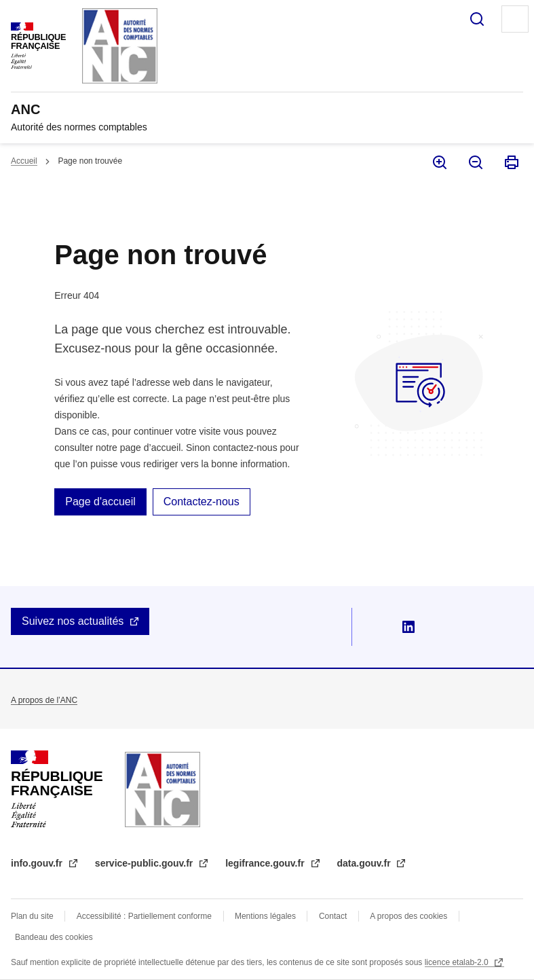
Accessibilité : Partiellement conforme (144, 916)
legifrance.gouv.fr (266, 863)
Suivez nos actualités (73, 621)
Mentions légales (265, 916)
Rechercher (477, 19)
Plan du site (32, 916)
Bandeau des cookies (54, 937)
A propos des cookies (408, 916)
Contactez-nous (202, 502)
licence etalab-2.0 (458, 962)
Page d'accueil (100, 502)
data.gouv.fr (365, 863)
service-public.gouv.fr (145, 863)
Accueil (24, 161)
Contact (333, 916)
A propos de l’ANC (44, 700)
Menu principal (515, 19)
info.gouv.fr (38, 863)
